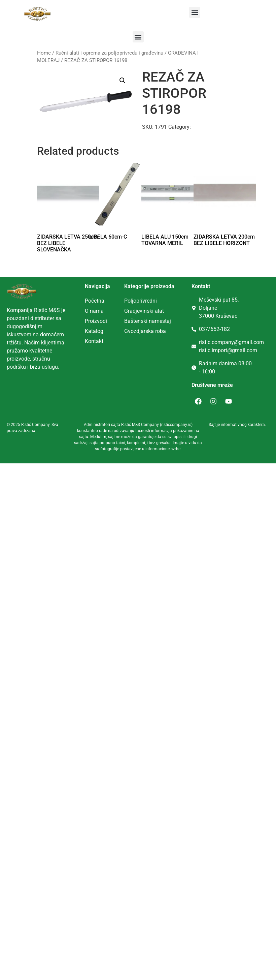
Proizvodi (96, 321)
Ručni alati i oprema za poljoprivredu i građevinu (109, 53)
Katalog (94, 331)
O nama (94, 311)
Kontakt (94, 341)
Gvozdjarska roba (145, 331)
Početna (95, 301)
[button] (195, 12)
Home (44, 53)
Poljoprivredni (141, 301)
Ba (127, 321)
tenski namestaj (152, 321)
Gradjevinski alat (144, 311)
